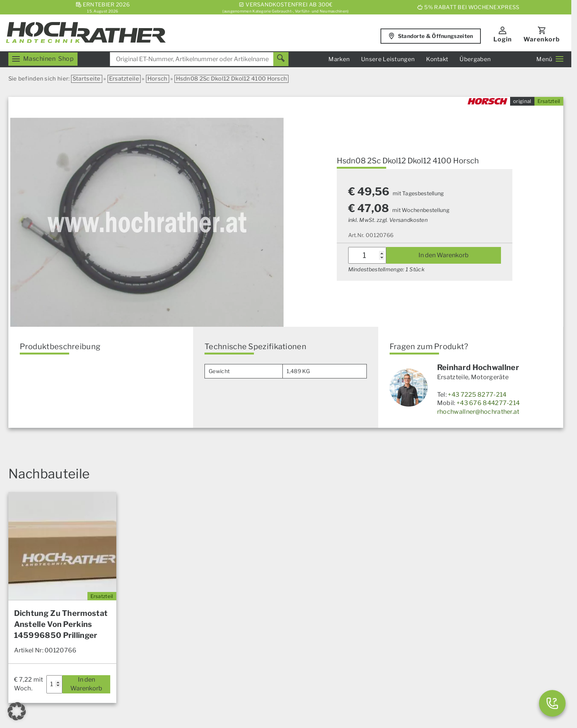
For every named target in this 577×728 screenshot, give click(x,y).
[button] (17, 711)
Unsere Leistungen (388, 59)
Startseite (87, 79)
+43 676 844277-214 (488, 403)
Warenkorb (542, 39)
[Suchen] (281, 59)
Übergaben (475, 59)
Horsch (158, 79)
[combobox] (199, 59)
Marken (339, 59)
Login (503, 39)
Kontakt (437, 59)
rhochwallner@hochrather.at (478, 412)
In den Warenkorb (444, 255)
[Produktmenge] (367, 255)
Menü (550, 59)
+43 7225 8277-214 (477, 395)
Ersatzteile (124, 79)
